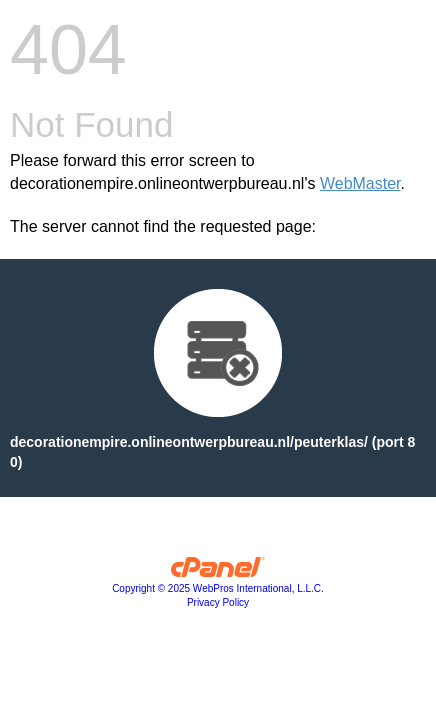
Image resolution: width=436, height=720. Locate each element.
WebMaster (360, 183)
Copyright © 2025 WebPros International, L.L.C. (218, 588)
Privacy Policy (218, 602)
